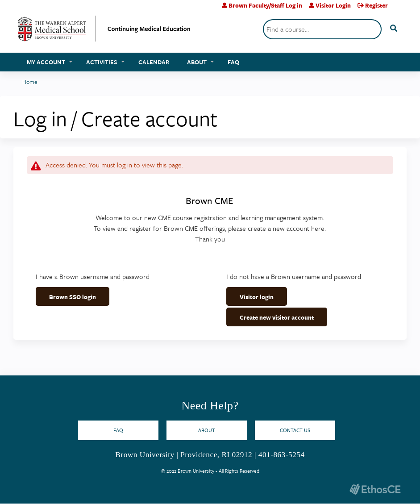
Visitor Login (333, 5)
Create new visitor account (277, 317)
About (197, 62)
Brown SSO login (73, 297)
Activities (102, 62)
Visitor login (257, 297)
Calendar (154, 62)
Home (30, 82)
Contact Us (295, 430)
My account (46, 62)
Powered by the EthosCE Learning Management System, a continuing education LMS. (375, 489)
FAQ (233, 62)
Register (376, 5)
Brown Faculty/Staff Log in (265, 5)
